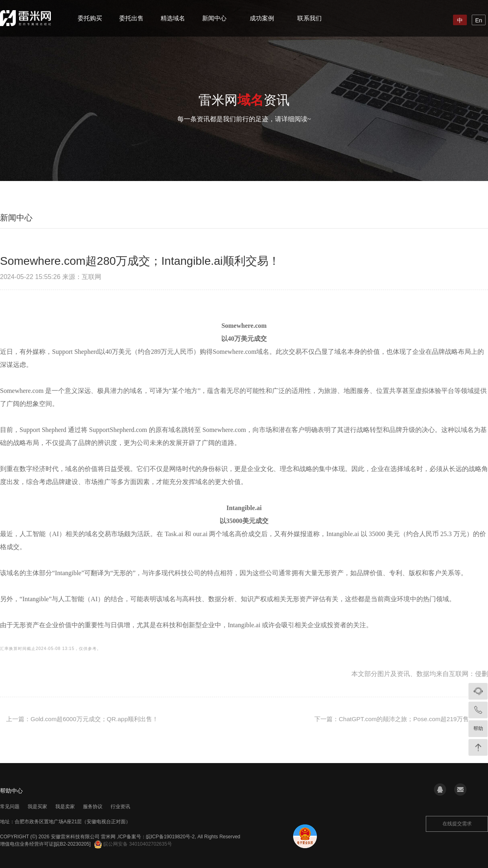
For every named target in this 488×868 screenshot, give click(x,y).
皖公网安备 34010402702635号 (133, 844)
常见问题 (10, 807)
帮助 (478, 728)
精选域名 (173, 18)
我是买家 (37, 807)
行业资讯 (120, 807)
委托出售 (131, 18)
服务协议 (93, 807)
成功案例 (262, 18)
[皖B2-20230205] (72, 844)
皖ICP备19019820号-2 (170, 837)
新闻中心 (214, 18)
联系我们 (309, 18)
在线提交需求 (457, 824)
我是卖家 (65, 807)
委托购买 (90, 18)
